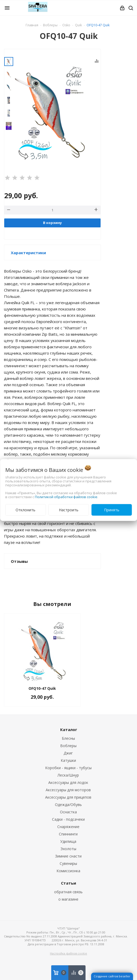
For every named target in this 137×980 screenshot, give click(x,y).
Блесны (68, 738)
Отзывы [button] (19, 561)
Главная (32, 25)
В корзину (52, 223)
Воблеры (68, 746)
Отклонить (25, 510)
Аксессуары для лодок (68, 782)
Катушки (68, 760)
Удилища (68, 841)
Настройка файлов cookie (68, 953)
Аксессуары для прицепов (68, 797)
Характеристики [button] (28, 253)
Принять (112, 510)
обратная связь (68, 892)
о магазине (68, 899)
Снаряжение (68, 827)
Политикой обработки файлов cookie (66, 497)
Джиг (68, 753)
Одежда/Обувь (68, 805)
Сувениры (68, 863)
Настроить (69, 510)
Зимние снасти (68, 856)
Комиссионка (68, 871)
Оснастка (68, 812)
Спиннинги (68, 834)
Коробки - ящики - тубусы (68, 768)
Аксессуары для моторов (68, 790)
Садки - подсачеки (68, 819)
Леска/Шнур (68, 775)
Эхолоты (68, 849)
